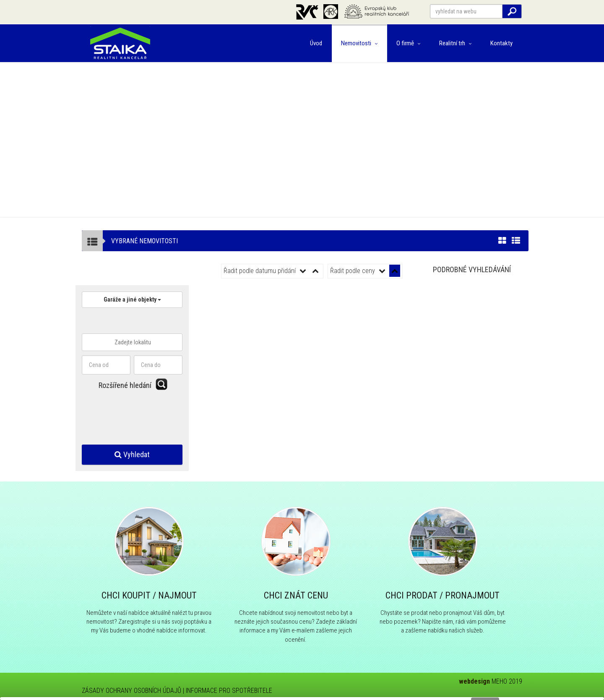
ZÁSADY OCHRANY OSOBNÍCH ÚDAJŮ (131, 691)
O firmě (408, 43)
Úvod (316, 43)
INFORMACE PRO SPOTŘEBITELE (229, 691)
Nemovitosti (359, 43)
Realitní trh (455, 43)
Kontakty (501, 43)
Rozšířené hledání (125, 385)
